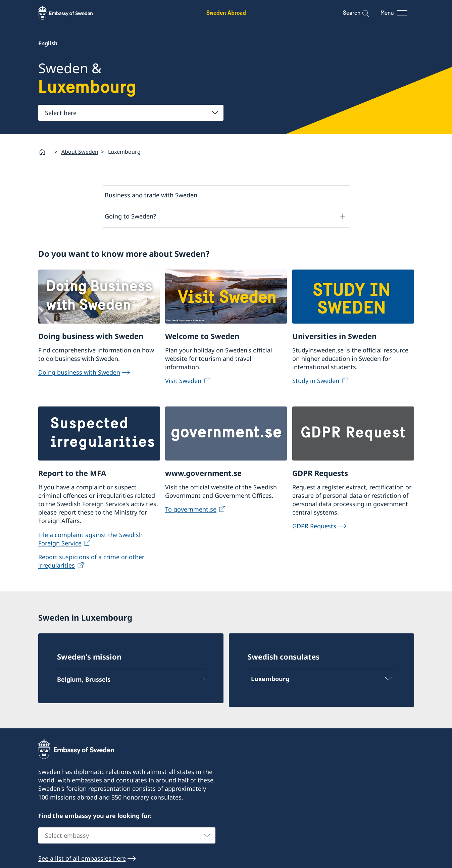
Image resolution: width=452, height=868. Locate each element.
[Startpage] (45, 152)
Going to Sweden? (130, 216)
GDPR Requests (314, 526)
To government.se (191, 510)
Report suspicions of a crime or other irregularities (91, 561)
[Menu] (400, 13)
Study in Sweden (316, 381)
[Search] (361, 13)
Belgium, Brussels (84, 679)
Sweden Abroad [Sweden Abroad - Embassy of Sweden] (226, 13)
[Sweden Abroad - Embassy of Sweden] (72, 13)
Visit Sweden (183, 381)
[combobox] (131, 113)
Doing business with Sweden (79, 372)
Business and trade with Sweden (151, 195)
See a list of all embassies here (82, 858)
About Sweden (80, 152)
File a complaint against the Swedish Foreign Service (90, 539)
